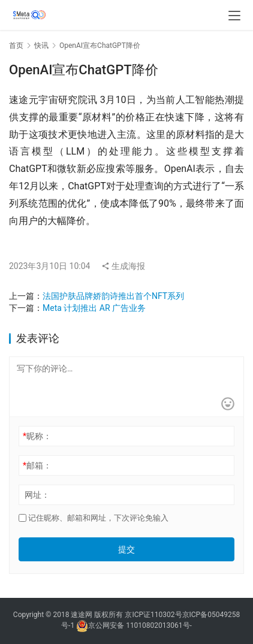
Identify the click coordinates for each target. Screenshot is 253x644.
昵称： (37, 436)
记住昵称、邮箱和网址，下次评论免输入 (94, 518)
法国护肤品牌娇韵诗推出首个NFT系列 (113, 296)
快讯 (41, 46)
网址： (37, 495)
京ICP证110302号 (153, 615)
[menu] (234, 16)
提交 (126, 549)
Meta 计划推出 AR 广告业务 (94, 308)
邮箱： (37, 465)
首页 (16, 46)
